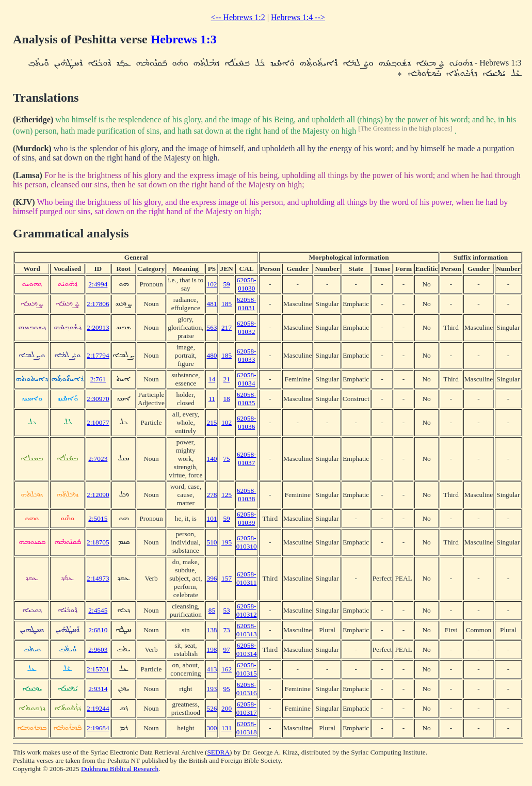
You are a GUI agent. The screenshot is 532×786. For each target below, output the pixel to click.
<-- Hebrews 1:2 (238, 17)
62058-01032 (247, 327)
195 (227, 542)
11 (212, 399)
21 (226, 379)
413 (212, 669)
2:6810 (98, 630)
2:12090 (98, 495)
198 (212, 649)
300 (212, 728)
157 (227, 578)
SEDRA (218, 752)
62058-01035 (247, 399)
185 (227, 304)
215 (212, 422)
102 (212, 284)
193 (212, 689)
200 (227, 708)
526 (212, 708)
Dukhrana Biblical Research (120, 769)
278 (212, 495)
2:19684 (98, 728)
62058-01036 (247, 422)
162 (227, 669)
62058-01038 (247, 495)
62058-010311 (247, 578)
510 (212, 542)
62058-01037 (247, 459)
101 (212, 518)
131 (227, 728)
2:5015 (98, 518)
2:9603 (98, 649)
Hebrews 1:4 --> (298, 17)
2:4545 (98, 610)
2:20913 (98, 327)
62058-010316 (247, 689)
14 (212, 379)
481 (212, 304)
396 (212, 578)
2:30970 (98, 399)
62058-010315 (247, 669)
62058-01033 (247, 355)
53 (226, 610)
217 (227, 327)
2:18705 (98, 542)
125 (227, 495)
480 (212, 355)
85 (212, 610)
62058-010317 (247, 708)
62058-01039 (247, 518)
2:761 (98, 379)
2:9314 (98, 689)
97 (226, 649)
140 (212, 459)
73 (226, 630)
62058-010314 (247, 649)
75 (226, 459)
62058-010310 (247, 542)
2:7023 (98, 459)
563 (212, 327)
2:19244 (98, 708)
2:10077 (98, 422)
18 (226, 399)
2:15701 (98, 669)
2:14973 (98, 578)
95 (226, 689)
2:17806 (98, 304)
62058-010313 (247, 630)
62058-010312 (247, 610)
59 (226, 284)
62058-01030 (247, 284)
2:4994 (98, 284)
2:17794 (98, 355)
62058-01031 (247, 304)
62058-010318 (247, 728)
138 (212, 630)
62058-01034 (247, 379)
